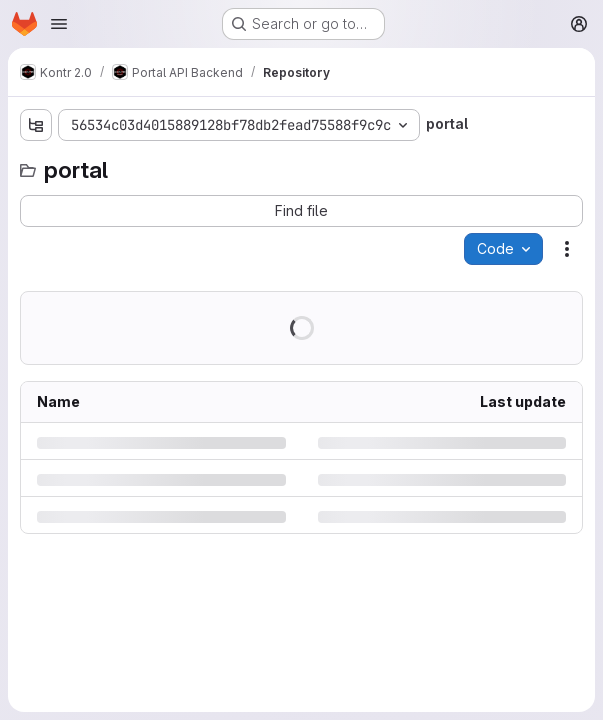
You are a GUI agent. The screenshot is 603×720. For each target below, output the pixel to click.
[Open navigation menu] (59, 24)
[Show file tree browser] (36, 125)
